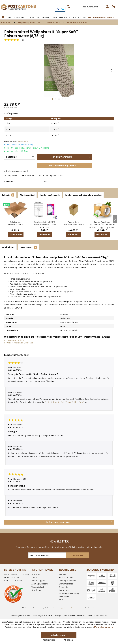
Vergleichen (11, 176)
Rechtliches (64, 597)
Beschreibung (8, 247)
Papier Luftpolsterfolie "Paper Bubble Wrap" (65, 402)
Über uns (36, 574)
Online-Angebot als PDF (51, 176)
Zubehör (8, 195)
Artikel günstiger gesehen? (16, 171)
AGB (61, 600)
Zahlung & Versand (40, 584)
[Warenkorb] (114, 7)
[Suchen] (68, 7)
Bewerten (28, 176)
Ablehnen (68, 640)
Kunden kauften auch (50, 195)
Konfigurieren (49, 640)
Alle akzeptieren (59, 635)
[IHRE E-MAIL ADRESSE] (48, 555)
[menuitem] (85, 7)
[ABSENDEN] (78, 555)
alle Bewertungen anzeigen (79, 522)
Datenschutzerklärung (69, 593)
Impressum (64, 590)
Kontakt (35, 578)
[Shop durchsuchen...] (84, 7)
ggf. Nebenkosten (67, 608)
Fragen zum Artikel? (14, 340)
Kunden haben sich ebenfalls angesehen (83, 195)
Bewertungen (28, 247)
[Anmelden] (107, 7)
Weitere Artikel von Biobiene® (19, 343)
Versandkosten (23, 141)
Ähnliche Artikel (27, 195)
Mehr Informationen (103, 627)
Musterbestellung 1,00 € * (70, 165)
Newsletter (36, 590)
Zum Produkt (16, 234)
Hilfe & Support (38, 581)
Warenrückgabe (38, 587)
